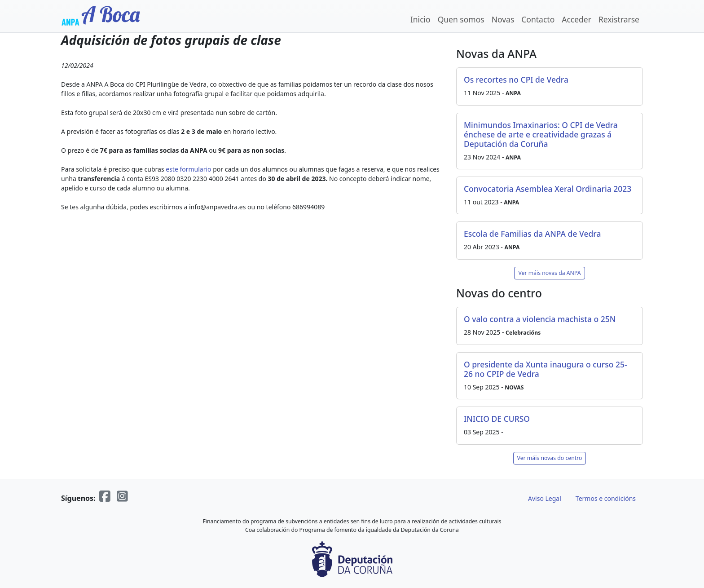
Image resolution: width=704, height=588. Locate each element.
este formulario (188, 169)
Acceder (576, 19)
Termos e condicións (606, 498)
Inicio (420, 19)
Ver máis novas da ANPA (549, 273)
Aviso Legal (545, 498)
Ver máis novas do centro (550, 458)
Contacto (538, 19)
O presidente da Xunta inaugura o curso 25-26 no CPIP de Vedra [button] (546, 369)
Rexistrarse (619, 19)
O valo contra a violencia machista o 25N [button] (540, 319)
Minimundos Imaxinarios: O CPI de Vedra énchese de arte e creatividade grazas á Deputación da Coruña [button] (541, 134)
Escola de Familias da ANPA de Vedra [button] (532, 234)
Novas (503, 19)
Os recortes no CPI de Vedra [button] (516, 80)
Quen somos (461, 19)
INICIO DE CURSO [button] (497, 419)
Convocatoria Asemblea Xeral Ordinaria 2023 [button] (548, 189)
